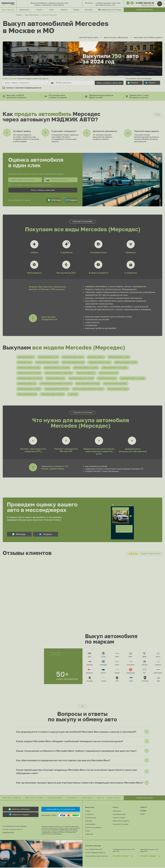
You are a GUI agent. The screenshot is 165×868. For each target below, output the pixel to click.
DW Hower (158, 673)
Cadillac (90, 665)
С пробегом (66, 252)
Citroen (145, 665)
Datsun (103, 673)
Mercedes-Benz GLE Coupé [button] (81, 379)
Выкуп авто (90, 808)
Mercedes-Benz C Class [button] (100, 362)
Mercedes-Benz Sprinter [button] (57, 389)
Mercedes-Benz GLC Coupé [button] (30, 379)
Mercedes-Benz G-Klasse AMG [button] (59, 373)
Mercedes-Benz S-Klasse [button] (29, 389)
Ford (131, 681)
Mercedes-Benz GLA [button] (86, 373)
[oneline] (25, 83)
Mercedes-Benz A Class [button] (47, 362)
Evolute (90, 681)
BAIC (131, 657)
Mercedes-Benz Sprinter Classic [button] (88, 389)
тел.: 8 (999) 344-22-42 (94, 850)
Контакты (89, 10)
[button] (144, 10)
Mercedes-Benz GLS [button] (27, 384)
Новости (64, 10)
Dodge (117, 673)
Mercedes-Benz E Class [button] (126, 362)
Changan (103, 665)
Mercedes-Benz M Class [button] (29, 368)
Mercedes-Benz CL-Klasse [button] (86, 368)
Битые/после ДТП (66, 273)
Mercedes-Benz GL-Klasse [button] (133, 379)
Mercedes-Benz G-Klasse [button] (29, 373)
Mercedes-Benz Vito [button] (27, 395)
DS (144, 673)
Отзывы (76, 10)
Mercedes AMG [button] (25, 362)
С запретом (131, 273)
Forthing (145, 681)
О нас (52, 10)
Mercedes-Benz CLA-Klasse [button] (57, 368)
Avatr (117, 657)
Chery (117, 665)
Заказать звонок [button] (147, 5)
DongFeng (131, 673)
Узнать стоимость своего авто (110, 83)
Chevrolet (131, 665)
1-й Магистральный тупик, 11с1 (108, 3)
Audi (89, 657)
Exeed (104, 681)
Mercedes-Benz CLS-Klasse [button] (115, 368)
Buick (158, 657)
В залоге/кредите (99, 273)
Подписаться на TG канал (111, 10)
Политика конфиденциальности (13, 830)
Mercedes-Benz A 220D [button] (119, 357)
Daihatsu (89, 673)
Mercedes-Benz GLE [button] (56, 379)
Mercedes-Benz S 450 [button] (48, 357)
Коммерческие (99, 252)
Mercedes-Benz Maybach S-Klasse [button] (56, 384)
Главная (19, 15)
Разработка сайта (8, 833)
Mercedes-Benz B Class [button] (73, 362)
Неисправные (34, 273)
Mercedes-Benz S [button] (26, 357)
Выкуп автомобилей (32, 15)
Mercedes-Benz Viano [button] (118, 389)
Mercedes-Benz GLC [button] (109, 373)
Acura (103, 657)
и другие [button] (73, 395)
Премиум (131, 252)
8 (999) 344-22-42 (145, 3)
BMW (144, 657)
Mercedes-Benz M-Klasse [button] (88, 384)
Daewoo (158, 665)
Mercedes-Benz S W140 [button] (73, 357)
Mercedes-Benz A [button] (96, 357)
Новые (34, 252)
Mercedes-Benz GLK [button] (107, 379)
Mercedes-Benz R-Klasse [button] (116, 384)
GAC (159, 681)
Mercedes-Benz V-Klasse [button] (53, 395)
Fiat (117, 681)
